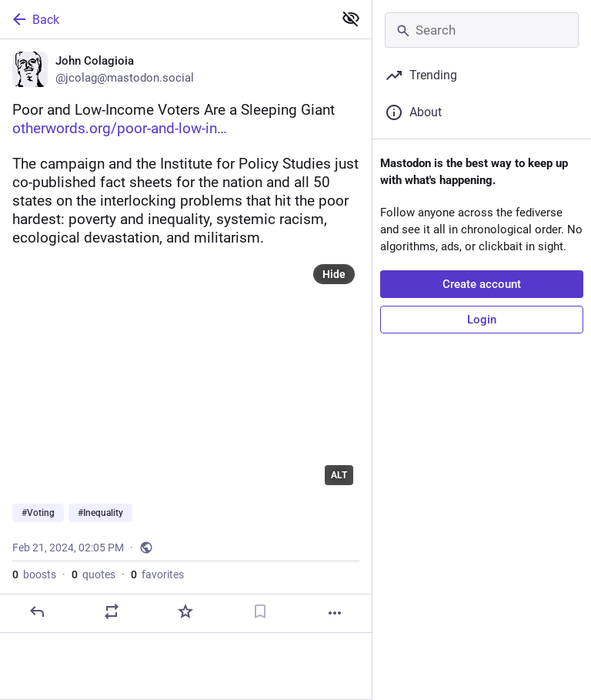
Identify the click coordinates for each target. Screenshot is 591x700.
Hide (334, 274)
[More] (335, 613)
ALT (339, 475)
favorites (157, 574)
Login (482, 320)
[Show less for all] (351, 18)
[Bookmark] (260, 611)
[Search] (482, 30)
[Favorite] (185, 611)
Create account (482, 284)
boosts (34, 574)
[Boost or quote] (112, 611)
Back (35, 19)
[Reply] (37, 611)
